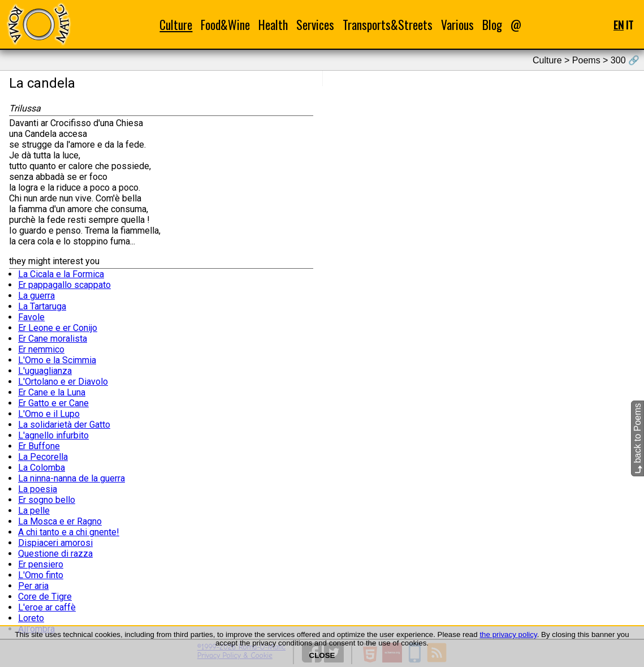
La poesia (38, 489)
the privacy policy (508, 634)
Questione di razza (55, 554)
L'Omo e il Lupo (49, 414)
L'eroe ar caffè (47, 607)
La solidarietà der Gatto (64, 425)
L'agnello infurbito (53, 435)
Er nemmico (41, 349)
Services (315, 25)
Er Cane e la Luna (52, 392)
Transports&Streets (388, 25)
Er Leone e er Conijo (58, 328)
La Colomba (42, 468)
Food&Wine (225, 25)
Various (457, 25)
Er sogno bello (47, 500)
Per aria (33, 586)
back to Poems (637, 438)
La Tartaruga (42, 306)
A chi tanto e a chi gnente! (69, 532)
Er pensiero (41, 564)
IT (630, 25)
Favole (31, 317)
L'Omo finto (41, 575)
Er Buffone (39, 446)
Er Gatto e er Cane (53, 403)
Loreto (31, 618)
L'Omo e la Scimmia (57, 360)
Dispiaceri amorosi (55, 543)
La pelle (34, 511)
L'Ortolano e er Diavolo (63, 382)
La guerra (36, 296)
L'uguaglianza (45, 371)
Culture (176, 25)
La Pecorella (43, 457)
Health (273, 25)
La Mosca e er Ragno (60, 521)
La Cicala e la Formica (61, 274)
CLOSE (322, 655)
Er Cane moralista (53, 339)
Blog (492, 25)
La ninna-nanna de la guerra (72, 478)
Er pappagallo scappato (64, 285)
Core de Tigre (45, 597)
